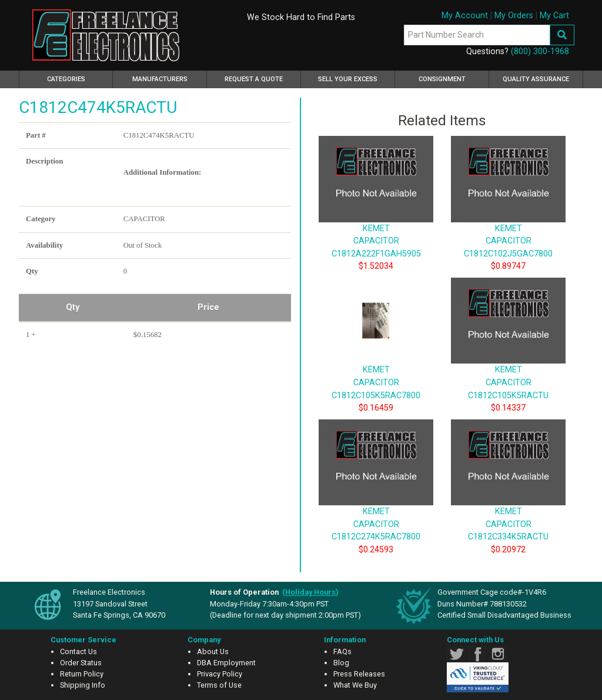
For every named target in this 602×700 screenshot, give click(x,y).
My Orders (514, 16)
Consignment (442, 79)
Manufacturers (160, 79)
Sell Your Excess (348, 79)
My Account (465, 16)
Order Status (81, 663)
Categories (80, 78)
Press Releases (359, 674)
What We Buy (355, 685)
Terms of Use (219, 685)
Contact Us (78, 651)
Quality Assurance (536, 79)
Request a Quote (254, 79)
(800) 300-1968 (540, 51)
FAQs (342, 651)
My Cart (554, 16)
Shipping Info (83, 685)
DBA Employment (226, 663)
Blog (341, 663)
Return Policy (82, 674)
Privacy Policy (220, 674)
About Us (213, 651)
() (310, 592)
